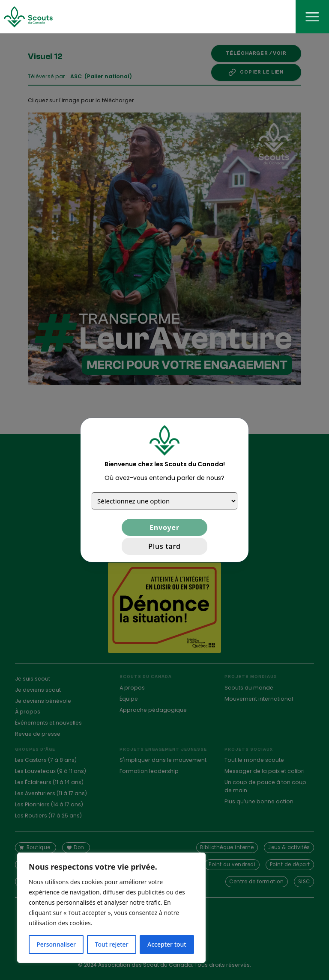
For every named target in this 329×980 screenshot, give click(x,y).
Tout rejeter (112, 944)
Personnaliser (56, 944)
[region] (111, 908)
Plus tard (164, 546)
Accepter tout (167, 944)
